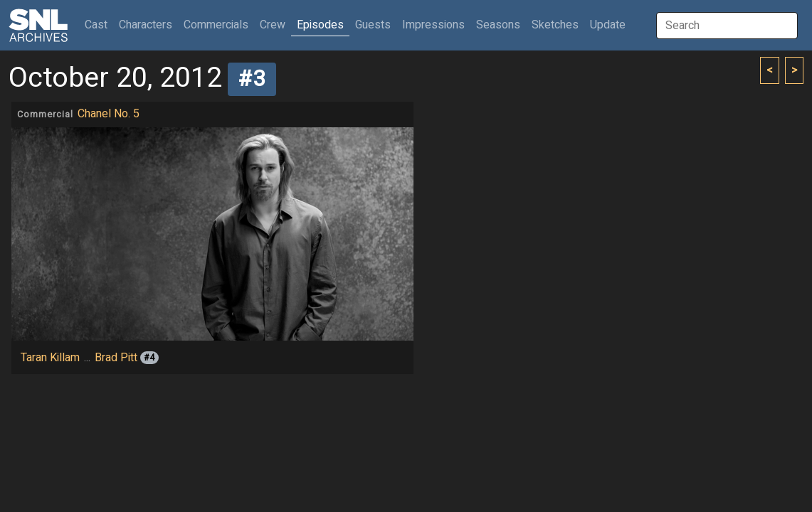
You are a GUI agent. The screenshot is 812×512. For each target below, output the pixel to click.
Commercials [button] (216, 25)
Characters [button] (146, 25)
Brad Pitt (116, 358)
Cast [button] (99, 25)
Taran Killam (50, 358)
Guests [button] (373, 25)
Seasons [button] (498, 25)
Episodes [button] (320, 25)
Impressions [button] (433, 25)
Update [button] (608, 25)
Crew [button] (273, 25)
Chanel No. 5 (109, 114)
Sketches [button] (555, 25)
